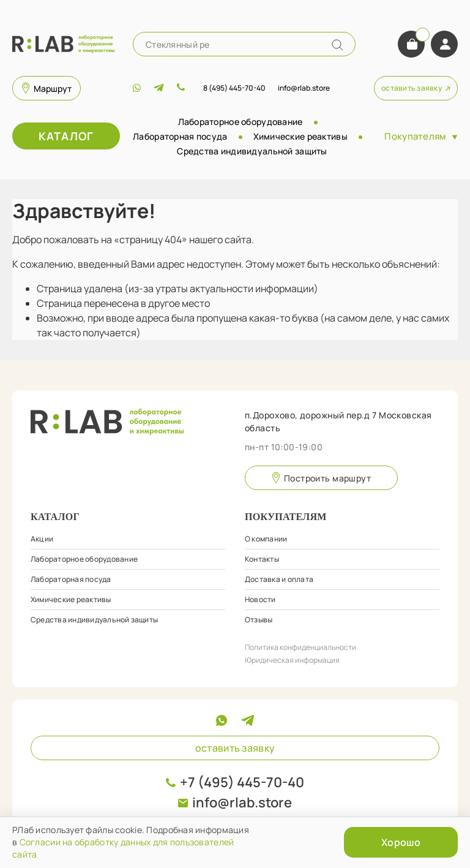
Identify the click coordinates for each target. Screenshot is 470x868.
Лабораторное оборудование (241, 122)
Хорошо (401, 842)
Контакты (262, 559)
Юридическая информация (292, 660)
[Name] (338, 45)
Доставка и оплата (279, 579)
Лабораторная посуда (180, 136)
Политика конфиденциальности (300, 647)
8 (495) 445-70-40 (234, 88)
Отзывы (259, 620)
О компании (266, 539)
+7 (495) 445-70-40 (242, 782)
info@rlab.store (242, 802)
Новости (260, 599)
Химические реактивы (300, 136)
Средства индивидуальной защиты (252, 151)
